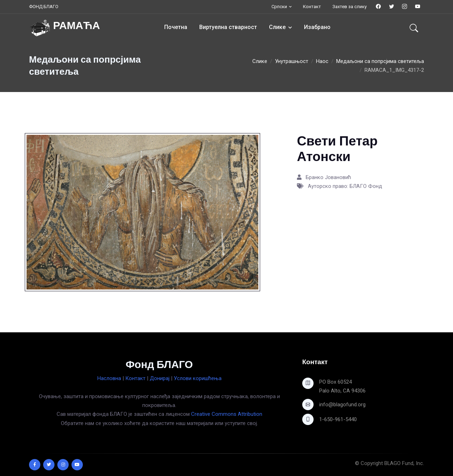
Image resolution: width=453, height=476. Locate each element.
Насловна (109, 378)
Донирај (160, 378)
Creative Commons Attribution (227, 414)
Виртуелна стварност (228, 27)
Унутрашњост (292, 61)
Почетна (176, 27)
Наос (322, 61)
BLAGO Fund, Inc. (404, 463)
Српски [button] (279, 7)
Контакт (312, 7)
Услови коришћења (198, 378)
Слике (277, 27)
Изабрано (317, 27)
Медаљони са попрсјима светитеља (380, 61)
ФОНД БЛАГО (44, 7)
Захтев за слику (349, 7)
